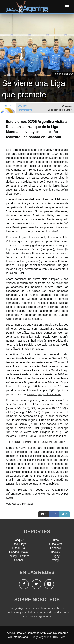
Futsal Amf (55, 544)
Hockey (56, 552)
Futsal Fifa (18, 548)
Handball (56, 548)
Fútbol (56, 540)
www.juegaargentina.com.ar (44, 394)
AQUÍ (9, 498)
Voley (55, 560)
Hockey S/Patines (19, 556)
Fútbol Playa (19, 544)
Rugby (55, 556)
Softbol (19, 560)
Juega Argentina (20, 608)
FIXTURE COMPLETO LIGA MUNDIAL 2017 (37, 442)
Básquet (18, 540)
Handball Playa (19, 552)
